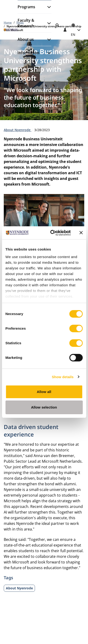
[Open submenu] (47, 7)
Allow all (44, 392)
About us (26, 39)
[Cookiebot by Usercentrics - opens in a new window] (52, 233)
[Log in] (65, 30)
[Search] (57, 25)
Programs (26, 7)
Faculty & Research (26, 23)
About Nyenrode (18, 130)
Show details (63, 377)
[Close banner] (81, 233)
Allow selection (44, 407)
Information (28, 53)
